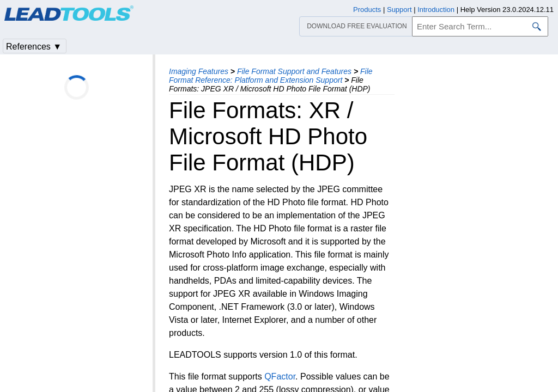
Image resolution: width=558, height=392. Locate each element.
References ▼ (34, 47)
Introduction (436, 10)
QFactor (280, 376)
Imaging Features (199, 71)
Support (399, 10)
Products (367, 10)
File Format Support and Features (294, 71)
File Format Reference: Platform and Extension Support (271, 76)
